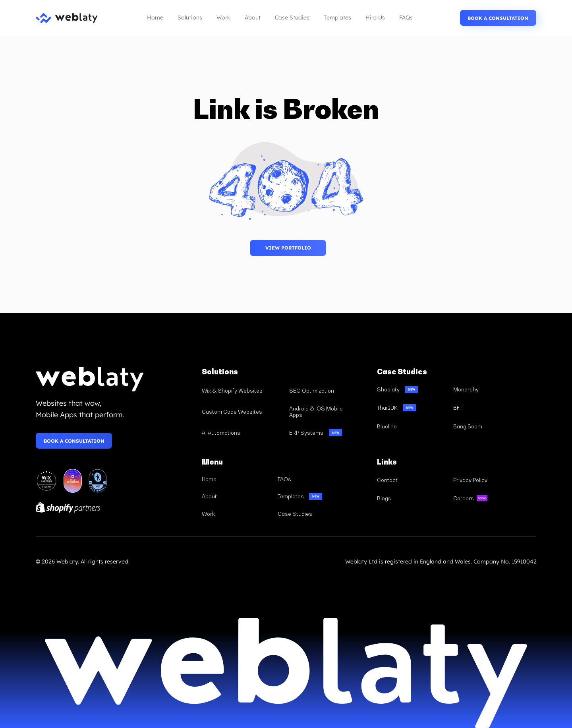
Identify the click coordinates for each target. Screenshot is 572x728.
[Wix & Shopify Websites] (242, 391)
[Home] (236, 479)
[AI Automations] (242, 433)
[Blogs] (412, 499)
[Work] (236, 514)
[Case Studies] (312, 514)
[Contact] (412, 480)
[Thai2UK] (412, 408)
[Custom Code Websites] (242, 412)
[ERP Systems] (329, 433)
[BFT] (488, 408)
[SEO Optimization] (329, 391)
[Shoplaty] (412, 389)
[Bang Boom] (488, 426)
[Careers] (488, 499)
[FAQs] (312, 479)
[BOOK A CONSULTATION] (498, 18)
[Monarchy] (488, 389)
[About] (236, 496)
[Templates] (312, 496)
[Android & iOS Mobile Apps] (329, 412)
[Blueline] (412, 426)
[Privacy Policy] (488, 480)
